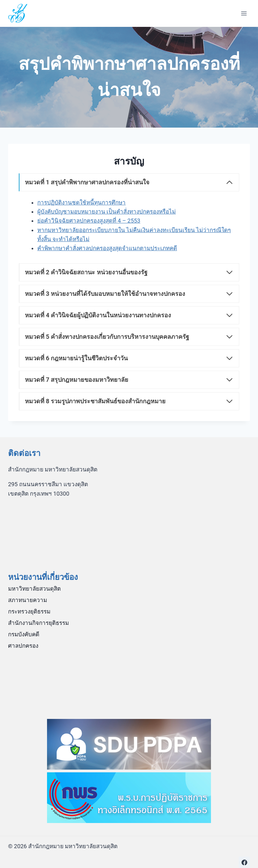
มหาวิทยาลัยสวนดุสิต (34, 589)
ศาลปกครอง (23, 646)
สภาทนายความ (28, 600)
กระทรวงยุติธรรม (29, 611)
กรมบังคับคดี (24, 634)
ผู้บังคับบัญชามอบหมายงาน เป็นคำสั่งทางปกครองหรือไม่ (106, 212)
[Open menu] (244, 13)
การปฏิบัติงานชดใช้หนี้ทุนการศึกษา (81, 202)
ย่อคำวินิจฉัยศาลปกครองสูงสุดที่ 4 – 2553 (89, 221)
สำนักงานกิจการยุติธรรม (38, 623)
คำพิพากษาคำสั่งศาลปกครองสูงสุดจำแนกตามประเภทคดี (107, 248)
